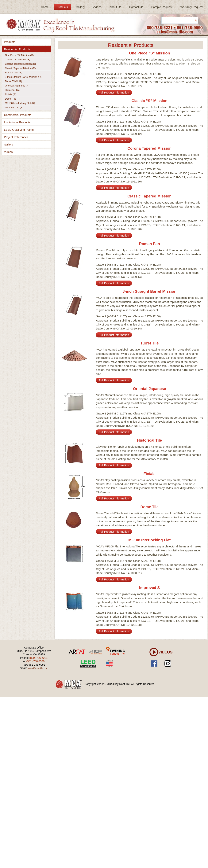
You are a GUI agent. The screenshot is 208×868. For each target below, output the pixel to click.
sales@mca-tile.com (38, 668)
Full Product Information (114, 92)
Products (62, 7)
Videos (97, 7)
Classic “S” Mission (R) (17, 59)
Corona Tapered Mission (149, 148)
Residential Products (17, 49)
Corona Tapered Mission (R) (20, 64)
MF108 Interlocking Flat (149, 540)
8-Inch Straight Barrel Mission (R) (23, 77)
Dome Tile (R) (13, 99)
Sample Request (162, 7)
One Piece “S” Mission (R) (19, 55)
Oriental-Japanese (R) (17, 86)
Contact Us (136, 7)
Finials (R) (11, 94)
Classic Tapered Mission (149, 196)
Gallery (80, 7)
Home (45, 7)
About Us (115, 7)
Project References (16, 137)
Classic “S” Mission (150, 101)
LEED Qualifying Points (19, 130)
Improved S (150, 588)
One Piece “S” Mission (149, 53)
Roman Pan (149, 244)
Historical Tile (12, 90)
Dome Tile (150, 507)
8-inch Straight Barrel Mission (149, 291)
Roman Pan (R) (13, 73)
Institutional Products (17, 122)
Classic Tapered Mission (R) (20, 68)
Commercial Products (18, 115)
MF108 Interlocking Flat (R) (20, 103)
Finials (150, 474)
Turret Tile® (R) (13, 81)
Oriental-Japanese (149, 389)
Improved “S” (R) (14, 107)
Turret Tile (149, 343)
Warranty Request (192, 7)
